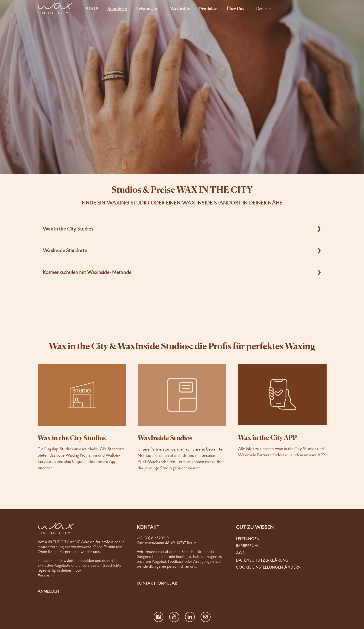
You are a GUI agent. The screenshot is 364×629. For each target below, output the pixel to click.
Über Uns (235, 9)
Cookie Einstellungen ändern (268, 567)
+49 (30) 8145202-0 (153, 538)
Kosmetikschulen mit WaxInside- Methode (87, 272)
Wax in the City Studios (68, 229)
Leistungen (147, 9)
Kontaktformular (157, 583)
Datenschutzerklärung (262, 560)
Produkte (208, 9)
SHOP (92, 9)
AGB (240, 553)
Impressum (247, 546)
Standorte (117, 9)
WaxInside (180, 9)
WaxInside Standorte (65, 250)
